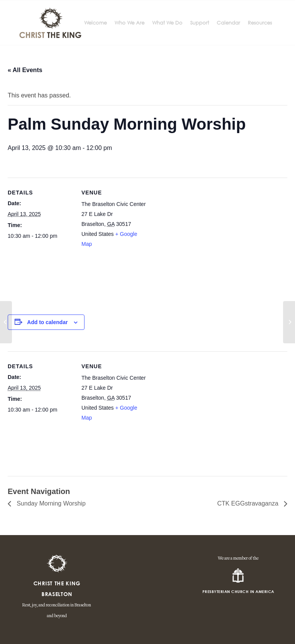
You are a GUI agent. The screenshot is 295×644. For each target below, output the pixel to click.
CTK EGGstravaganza (249, 503)
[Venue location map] (196, 243)
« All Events (25, 70)
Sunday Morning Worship (50, 503)
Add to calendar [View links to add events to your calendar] (48, 322)
